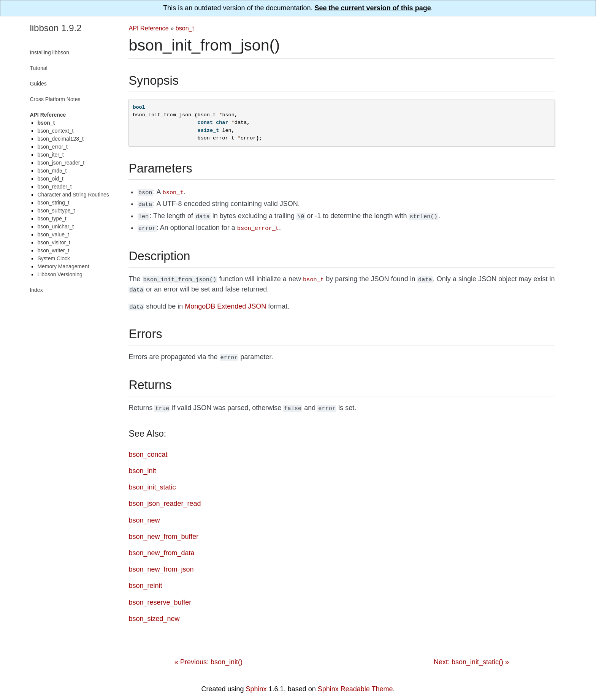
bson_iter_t (50, 155)
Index (36, 290)
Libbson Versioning (60, 274)
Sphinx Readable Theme (355, 682)
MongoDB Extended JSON (225, 302)
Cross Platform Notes (55, 99)
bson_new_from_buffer (163, 530)
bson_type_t (52, 219)
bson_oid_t (50, 179)
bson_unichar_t (55, 226)
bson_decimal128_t (60, 139)
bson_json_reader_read (165, 497)
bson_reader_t (54, 187)
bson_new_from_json (161, 562)
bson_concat (148, 448)
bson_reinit (145, 579)
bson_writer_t (53, 250)
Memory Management (63, 266)
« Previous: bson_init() (208, 655)
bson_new (144, 513)
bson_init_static (152, 480)
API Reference (148, 28)
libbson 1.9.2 (55, 28)
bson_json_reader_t (61, 163)
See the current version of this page (373, 8)
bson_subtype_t (56, 211)
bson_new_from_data (161, 546)
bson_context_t (55, 131)
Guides (38, 84)
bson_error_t (52, 147)
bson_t (185, 28)
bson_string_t (53, 203)
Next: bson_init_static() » (471, 655)
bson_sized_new (154, 612)
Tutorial (38, 68)
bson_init (142, 464)
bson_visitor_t (54, 242)
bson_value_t (53, 234)
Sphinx (256, 682)
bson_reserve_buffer (160, 595)
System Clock (54, 258)
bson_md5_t (52, 171)
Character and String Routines (73, 195)
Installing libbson (49, 52)
